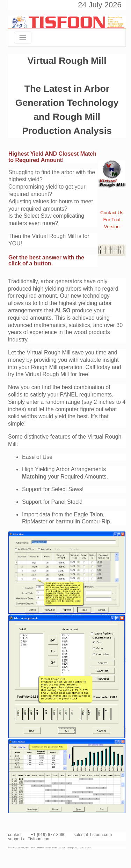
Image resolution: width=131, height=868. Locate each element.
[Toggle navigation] (23, 38)
